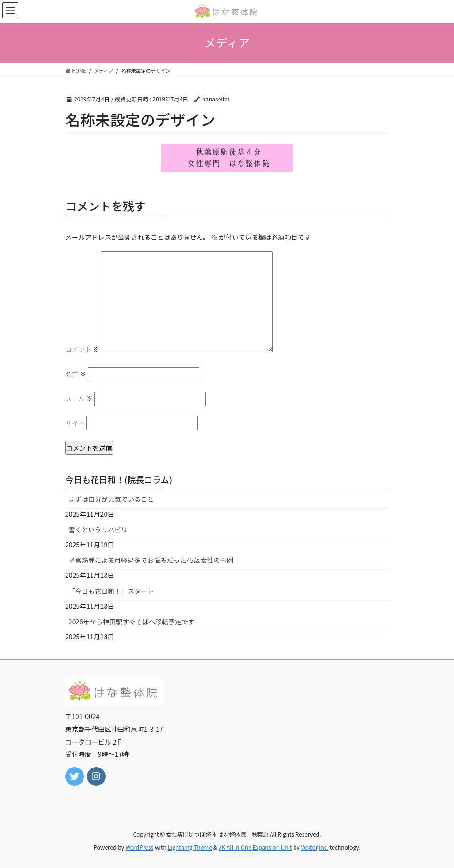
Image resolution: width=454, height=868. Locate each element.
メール (79, 399)
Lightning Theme (190, 847)
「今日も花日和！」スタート (111, 591)
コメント (82, 349)
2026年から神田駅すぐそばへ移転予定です (132, 622)
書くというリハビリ (98, 530)
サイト (75, 423)
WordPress (140, 847)
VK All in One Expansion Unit (255, 847)
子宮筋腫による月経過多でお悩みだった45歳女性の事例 (151, 560)
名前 (76, 374)
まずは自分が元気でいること (111, 499)
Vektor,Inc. (314, 847)
